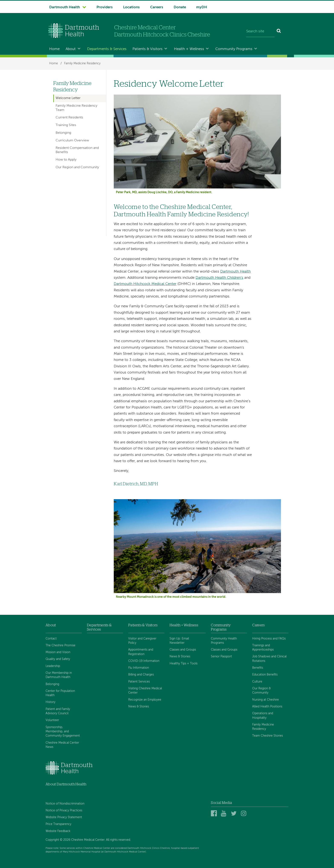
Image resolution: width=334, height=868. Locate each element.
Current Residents (69, 118)
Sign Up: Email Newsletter (179, 641)
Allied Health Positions (267, 707)
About (71, 49)
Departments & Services (107, 49)
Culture (257, 682)
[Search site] (260, 32)
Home (54, 49)
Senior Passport (221, 657)
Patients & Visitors (148, 49)
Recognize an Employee (145, 700)
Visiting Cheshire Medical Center (145, 691)
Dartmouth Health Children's (219, 278)
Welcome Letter (68, 98)
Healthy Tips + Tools (184, 664)
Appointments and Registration (141, 652)
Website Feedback (58, 831)
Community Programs (234, 49)
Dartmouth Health (65, 7)
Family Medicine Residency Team (76, 108)
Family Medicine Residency (82, 63)
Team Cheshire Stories (268, 736)
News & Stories (139, 707)
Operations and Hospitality (263, 716)
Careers (157, 7)
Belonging (63, 133)
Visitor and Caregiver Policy (142, 641)
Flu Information (139, 668)
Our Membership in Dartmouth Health (59, 675)
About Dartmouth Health (66, 784)
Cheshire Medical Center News (62, 745)
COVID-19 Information (144, 661)
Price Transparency (58, 824)
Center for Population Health (60, 693)
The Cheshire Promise (60, 645)
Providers (105, 7)
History (50, 702)
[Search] (279, 32)
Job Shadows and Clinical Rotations (269, 659)
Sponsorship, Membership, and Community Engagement (63, 732)
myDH (202, 7)
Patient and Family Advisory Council (58, 711)
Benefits (258, 668)
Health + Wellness (189, 49)
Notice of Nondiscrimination (65, 804)
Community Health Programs (224, 641)
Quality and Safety (58, 659)
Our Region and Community (77, 167)
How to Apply (66, 160)
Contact (51, 639)
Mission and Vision (58, 652)
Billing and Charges (141, 675)
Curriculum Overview (72, 141)
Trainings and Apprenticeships (263, 648)
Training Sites (66, 125)
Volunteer (52, 720)
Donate (180, 7)
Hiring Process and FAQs (269, 639)
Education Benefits (265, 675)
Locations (131, 7)
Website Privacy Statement (64, 817)
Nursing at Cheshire (266, 700)
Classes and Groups (183, 650)
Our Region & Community (261, 691)
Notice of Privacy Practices (64, 811)
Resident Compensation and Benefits (77, 150)
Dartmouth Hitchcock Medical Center (145, 284)
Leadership (53, 666)
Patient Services (139, 682)
